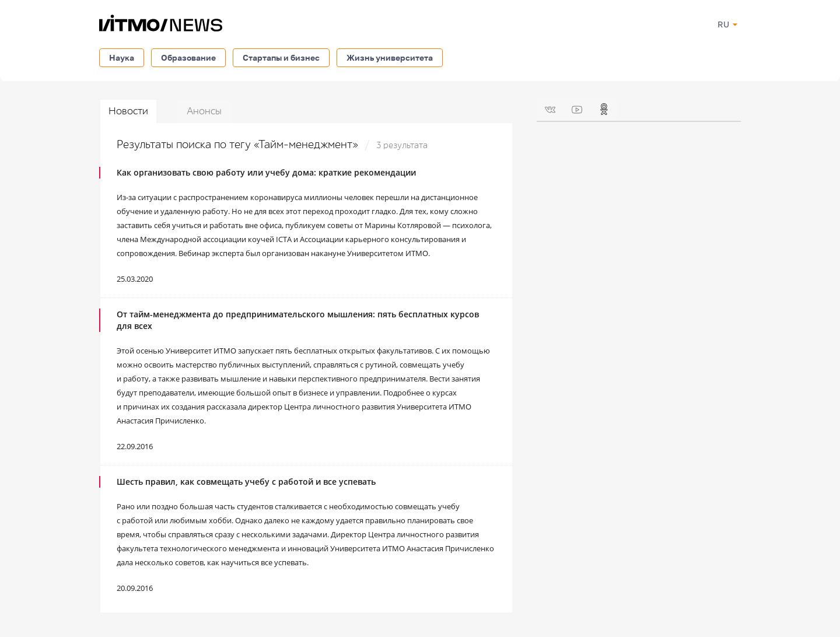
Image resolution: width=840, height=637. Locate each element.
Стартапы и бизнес (281, 57)
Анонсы (204, 111)
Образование (188, 57)
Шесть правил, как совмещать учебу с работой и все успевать (246, 482)
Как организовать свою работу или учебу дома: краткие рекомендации (266, 172)
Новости (128, 111)
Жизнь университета (390, 57)
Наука (122, 57)
